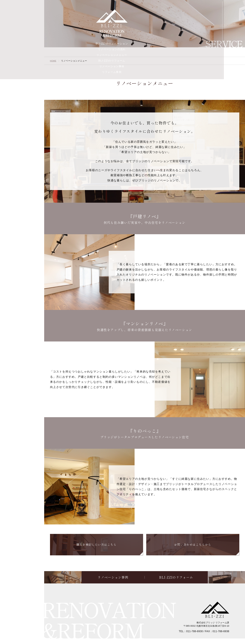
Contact (22, 626)
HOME (54, 61)
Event (22, 616)
